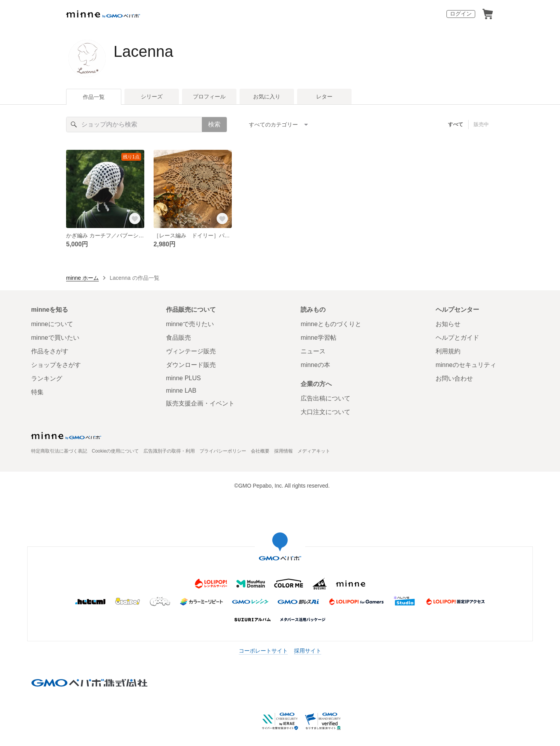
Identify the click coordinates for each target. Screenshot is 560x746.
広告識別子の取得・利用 (169, 451)
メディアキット (314, 451)
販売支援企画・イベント (200, 403)
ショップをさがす (56, 365)
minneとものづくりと (331, 324)
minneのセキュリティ (466, 365)
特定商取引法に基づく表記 (59, 451)
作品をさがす (50, 351)
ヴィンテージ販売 (191, 351)
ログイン (461, 14)
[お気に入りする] (135, 219)
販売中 (481, 124)
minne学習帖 (318, 338)
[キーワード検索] (134, 125)
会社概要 (260, 451)
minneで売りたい (190, 324)
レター (324, 97)
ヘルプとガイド (457, 338)
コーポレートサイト (263, 651)
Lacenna (143, 51)
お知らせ (448, 324)
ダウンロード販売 (191, 365)
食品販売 (178, 338)
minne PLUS (184, 378)
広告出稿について (325, 398)
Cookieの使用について (115, 451)
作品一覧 (94, 97)
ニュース (313, 351)
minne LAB (181, 391)
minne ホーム (82, 278)
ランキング (47, 378)
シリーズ (152, 97)
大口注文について (325, 412)
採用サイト (308, 651)
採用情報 (283, 451)
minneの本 (315, 365)
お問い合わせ (454, 378)
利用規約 (448, 351)
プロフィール (209, 97)
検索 (214, 124)
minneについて (52, 324)
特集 (37, 392)
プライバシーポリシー (223, 451)
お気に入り (267, 97)
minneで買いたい (55, 338)
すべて (456, 124)
